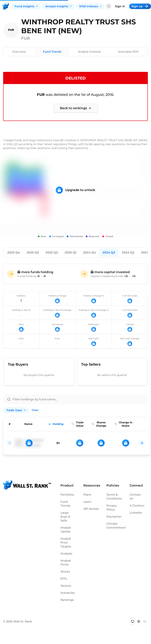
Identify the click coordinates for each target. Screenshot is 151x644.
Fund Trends (52, 52)
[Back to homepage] (6, 6)
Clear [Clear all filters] (35, 410)
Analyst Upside (66, 530)
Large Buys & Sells (65, 517)
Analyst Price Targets (66, 542)
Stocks (65, 572)
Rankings (67, 600)
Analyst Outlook (89, 52)
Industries (68, 593)
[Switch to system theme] (133, 621)
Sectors (66, 586)
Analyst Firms (66, 563)
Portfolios (67, 495)
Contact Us (135, 497)
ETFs (64, 579)
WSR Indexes (91, 6)
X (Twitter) (137, 506)
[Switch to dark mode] (145, 621)
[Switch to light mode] (139, 621)
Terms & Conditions (114, 497)
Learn (87, 502)
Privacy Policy (112, 508)
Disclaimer (114, 517)
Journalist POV (128, 52)
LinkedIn (136, 513)
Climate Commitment (114, 526)
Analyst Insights (59, 6)
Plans (87, 495)
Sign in (120, 6)
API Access (91, 509)
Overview (19, 52)
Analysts (66, 553)
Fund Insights (26, 6)
